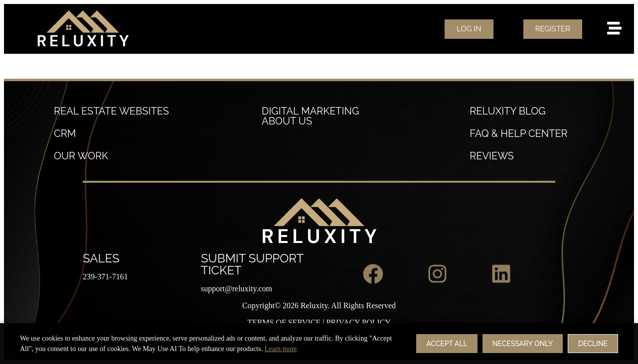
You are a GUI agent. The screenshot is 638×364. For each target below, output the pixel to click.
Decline (593, 348)
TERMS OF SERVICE (284, 322)
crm (65, 133)
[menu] (614, 28)
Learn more (281, 353)
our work (81, 156)
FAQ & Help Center (518, 133)
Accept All (447, 348)
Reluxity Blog (507, 111)
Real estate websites (111, 111)
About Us (287, 121)
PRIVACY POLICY (359, 322)
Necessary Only (523, 348)
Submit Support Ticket (252, 264)
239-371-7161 (105, 277)
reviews (492, 156)
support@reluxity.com (237, 289)
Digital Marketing (310, 111)
